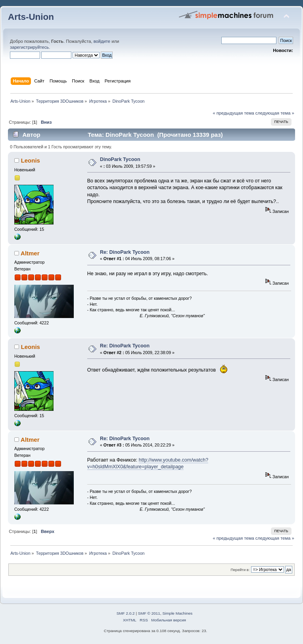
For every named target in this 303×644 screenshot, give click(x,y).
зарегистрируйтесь (29, 47)
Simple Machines (177, 613)
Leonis (31, 160)
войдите (102, 41)
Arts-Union (31, 17)
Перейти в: (240, 570)
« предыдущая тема (233, 113)
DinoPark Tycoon (120, 159)
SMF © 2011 (149, 613)
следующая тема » (275, 113)
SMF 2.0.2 (126, 613)
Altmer (30, 253)
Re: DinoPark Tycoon (125, 252)
